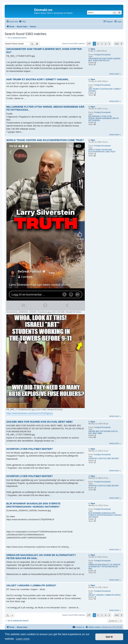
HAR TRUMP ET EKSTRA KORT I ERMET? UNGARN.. (105, 90)
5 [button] (109, 44)
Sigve (93, 49)
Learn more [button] (23, 639)
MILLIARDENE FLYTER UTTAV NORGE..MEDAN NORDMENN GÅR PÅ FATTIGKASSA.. (103, 118)
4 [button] (106, 44)
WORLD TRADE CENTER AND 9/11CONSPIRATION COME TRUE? (102, 151)
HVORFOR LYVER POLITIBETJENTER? (104, 459)
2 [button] (98, 44)
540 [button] (117, 44)
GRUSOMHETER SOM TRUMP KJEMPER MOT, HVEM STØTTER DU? (104, 60)
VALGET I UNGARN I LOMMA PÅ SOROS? (105, 595)
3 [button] (102, 44)
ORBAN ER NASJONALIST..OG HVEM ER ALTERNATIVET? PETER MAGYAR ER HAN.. (104, 567)
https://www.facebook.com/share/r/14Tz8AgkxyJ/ (30, 413)
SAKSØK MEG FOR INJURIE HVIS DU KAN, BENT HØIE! (103, 432)
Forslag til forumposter (102, 55)
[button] (89, 44)
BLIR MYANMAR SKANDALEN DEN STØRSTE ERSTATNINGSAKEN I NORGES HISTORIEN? (105, 515)
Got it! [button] (109, 637)
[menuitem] (22, 22)
